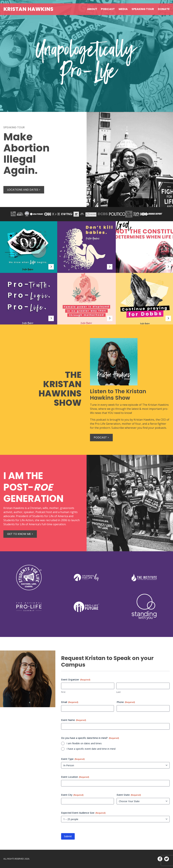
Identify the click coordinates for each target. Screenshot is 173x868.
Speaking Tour (143, 9)
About (92, 9)
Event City (72, 795)
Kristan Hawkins (28, 9)
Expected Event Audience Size (83, 813)
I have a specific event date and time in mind (91, 749)
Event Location (75, 777)
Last (118, 692)
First (63, 692)
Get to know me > (20, 534)
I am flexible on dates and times (84, 743)
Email (70, 702)
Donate (164, 9)
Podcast (108, 9)
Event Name (74, 720)
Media (123, 9)
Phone (126, 702)
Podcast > (101, 437)
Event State (129, 795)
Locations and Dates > (24, 190)
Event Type (73, 759)
